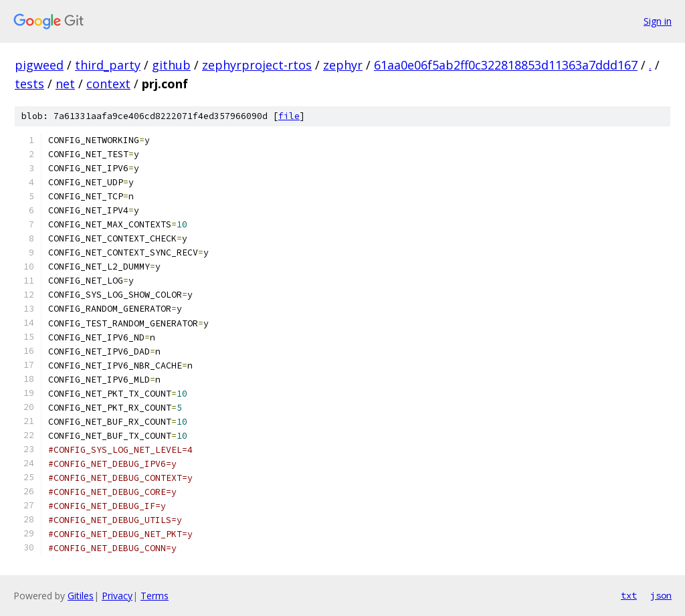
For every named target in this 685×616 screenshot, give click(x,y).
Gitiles (81, 596)
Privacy (117, 596)
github (171, 65)
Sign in (658, 21)
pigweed (39, 65)
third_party (108, 65)
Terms (155, 596)
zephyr (343, 65)
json (661, 595)
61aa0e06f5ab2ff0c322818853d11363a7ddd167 (506, 65)
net (65, 84)
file (289, 116)
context (108, 84)
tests (29, 84)
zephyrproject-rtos (257, 65)
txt (629, 595)
